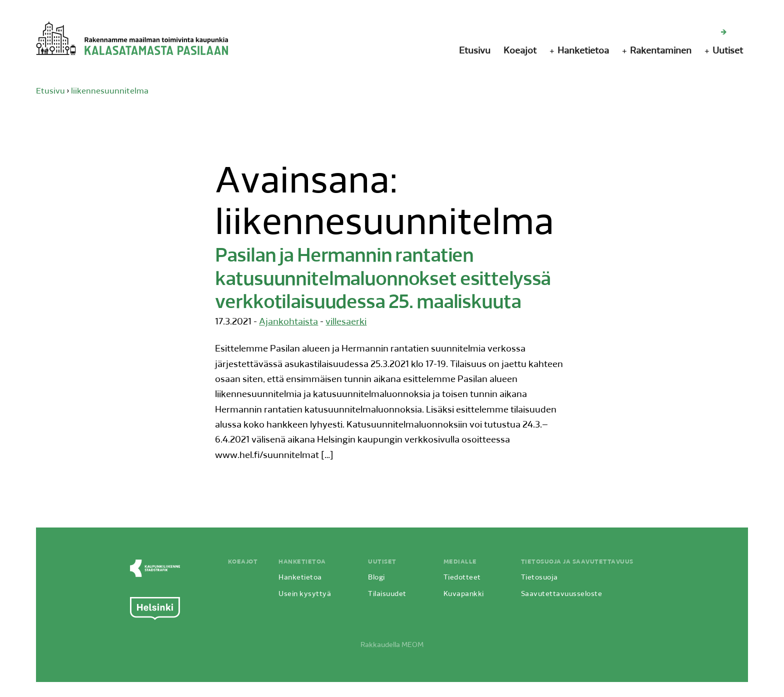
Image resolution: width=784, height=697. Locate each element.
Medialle (460, 562)
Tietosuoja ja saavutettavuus (577, 562)
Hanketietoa (583, 51)
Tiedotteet (462, 578)
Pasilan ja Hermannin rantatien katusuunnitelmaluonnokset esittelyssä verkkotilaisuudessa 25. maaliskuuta (383, 280)
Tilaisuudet (387, 594)
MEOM (412, 645)
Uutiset (728, 51)
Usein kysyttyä (305, 594)
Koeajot (520, 51)
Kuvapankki (464, 594)
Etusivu (475, 51)
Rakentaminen (661, 51)
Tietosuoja (539, 578)
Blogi (376, 578)
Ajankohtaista (288, 322)
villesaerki (346, 322)
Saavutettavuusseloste (562, 594)
